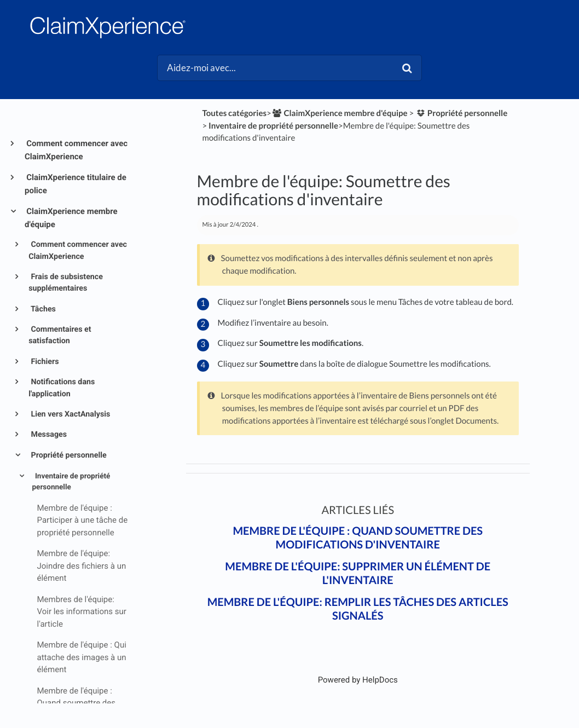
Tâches (42, 309)
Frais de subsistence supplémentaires (66, 283)
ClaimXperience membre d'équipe (71, 218)
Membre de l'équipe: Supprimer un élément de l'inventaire (358, 573)
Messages (48, 435)
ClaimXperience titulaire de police (76, 184)
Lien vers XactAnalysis (70, 414)
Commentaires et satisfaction (60, 335)
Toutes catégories (234, 113)
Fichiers (44, 362)
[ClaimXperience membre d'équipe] (340, 113)
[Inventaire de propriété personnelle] (273, 126)
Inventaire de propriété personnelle (71, 482)
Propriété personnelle (68, 455)
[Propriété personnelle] (461, 113)
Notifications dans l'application (62, 388)
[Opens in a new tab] (358, 680)
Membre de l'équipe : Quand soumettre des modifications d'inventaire (358, 538)
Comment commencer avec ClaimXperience (76, 150)
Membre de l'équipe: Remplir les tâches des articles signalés (358, 609)
